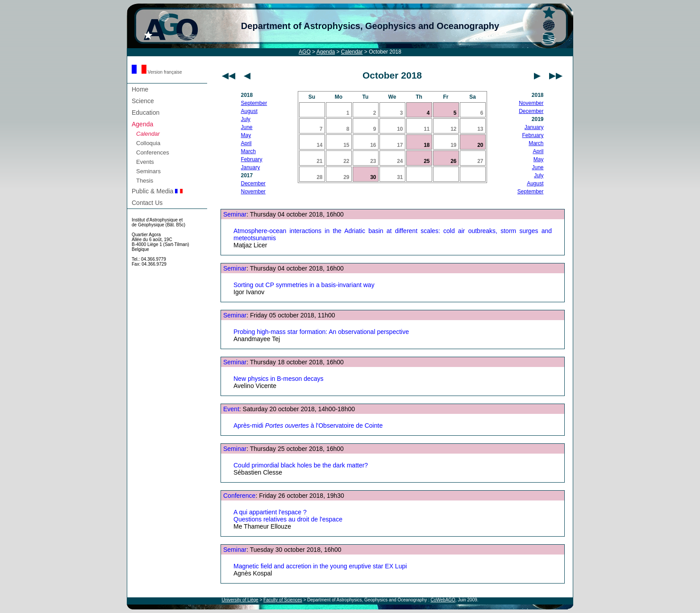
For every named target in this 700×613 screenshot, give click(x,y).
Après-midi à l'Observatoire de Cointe (308, 425)
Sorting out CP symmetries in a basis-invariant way (304, 285)
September (254, 103)
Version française (157, 72)
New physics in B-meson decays (279, 379)
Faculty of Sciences (283, 600)
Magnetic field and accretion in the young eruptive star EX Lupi (320, 566)
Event (231, 409)
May (246, 135)
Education (146, 113)
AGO (305, 52)
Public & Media (157, 191)
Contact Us (147, 203)
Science (143, 101)
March (248, 151)
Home (140, 89)
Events (145, 162)
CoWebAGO (443, 600)
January (251, 167)
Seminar (235, 214)
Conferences (153, 152)
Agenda (326, 52)
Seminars (148, 171)
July (246, 119)
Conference (239, 496)
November (253, 192)
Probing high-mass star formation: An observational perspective (321, 332)
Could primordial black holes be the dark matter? (301, 465)
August (249, 111)
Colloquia (148, 143)
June (247, 127)
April (246, 143)
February (252, 159)
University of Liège (240, 600)
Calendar (352, 52)
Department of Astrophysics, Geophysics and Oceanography (370, 26)
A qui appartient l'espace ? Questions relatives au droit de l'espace (288, 516)
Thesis (145, 181)
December (253, 183)
